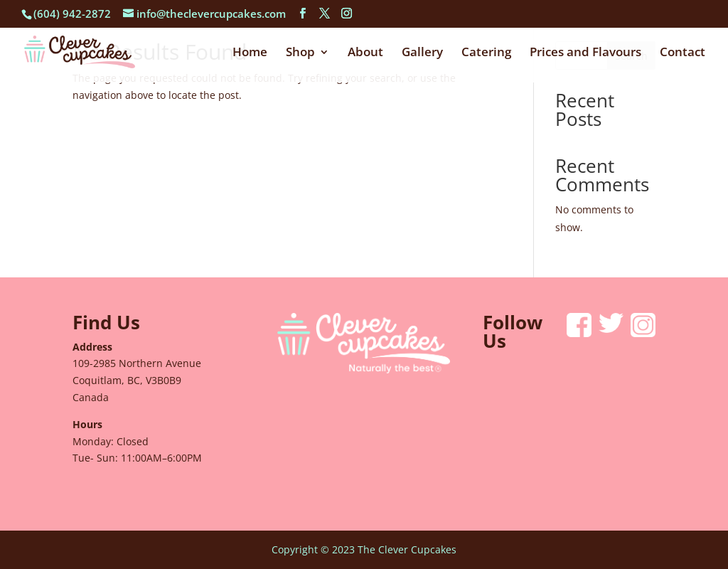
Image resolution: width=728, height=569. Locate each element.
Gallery (422, 53)
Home (250, 53)
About (365, 53)
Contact (682, 53)
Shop (300, 53)
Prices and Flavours (585, 53)
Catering (486, 53)
